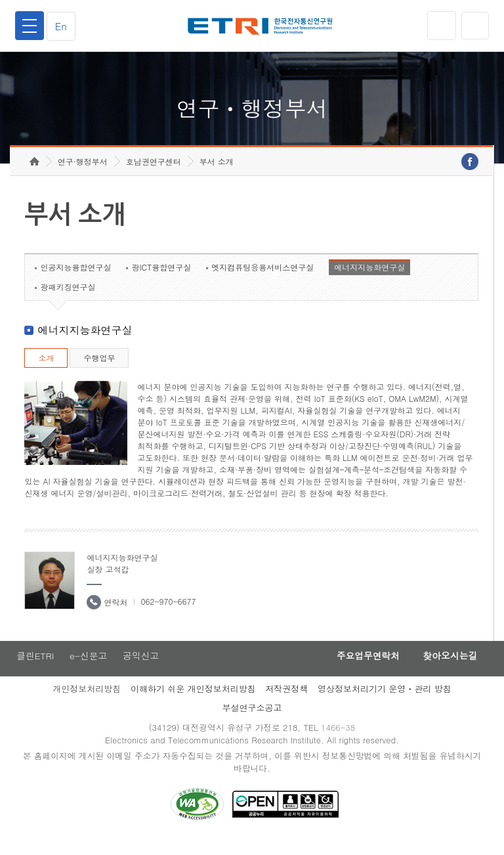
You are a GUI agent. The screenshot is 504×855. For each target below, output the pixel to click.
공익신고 (142, 669)
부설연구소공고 (252, 721)
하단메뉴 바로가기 (0, 0)
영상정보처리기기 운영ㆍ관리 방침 (385, 702)
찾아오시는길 (448, 669)
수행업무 (99, 371)
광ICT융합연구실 (161, 280)
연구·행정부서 (83, 174)
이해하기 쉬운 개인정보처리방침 (193, 702)
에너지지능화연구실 (369, 280)
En (63, 26)
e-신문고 (89, 669)
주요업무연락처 (361, 669)
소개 (46, 371)
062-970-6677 (168, 614)
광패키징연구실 (68, 300)
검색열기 (474, 26)
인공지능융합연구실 (75, 280)
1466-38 (340, 742)
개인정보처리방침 (87, 702)
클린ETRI (34, 669)
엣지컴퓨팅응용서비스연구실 (262, 280)
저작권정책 (286, 702)
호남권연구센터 (154, 174)
